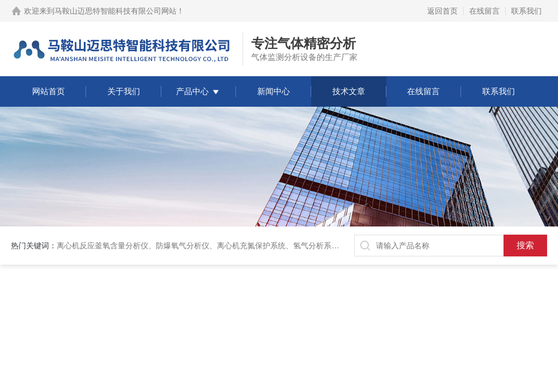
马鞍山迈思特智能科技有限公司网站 (116, 11)
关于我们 (124, 91)
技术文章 (349, 91)
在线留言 (484, 11)
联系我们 (526, 11)
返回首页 (442, 11)
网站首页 (48, 91)
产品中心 (192, 91)
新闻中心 (274, 91)
